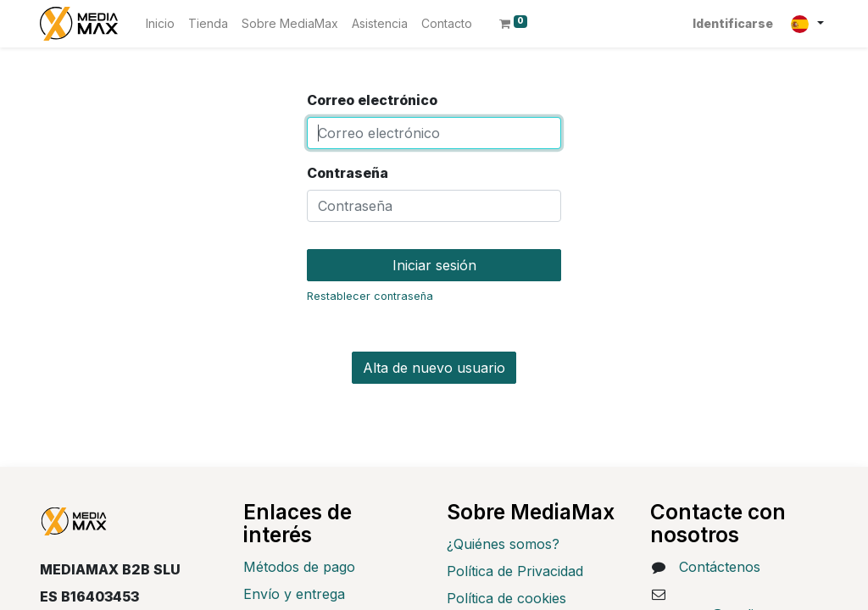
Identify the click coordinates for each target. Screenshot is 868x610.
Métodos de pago (299, 567)
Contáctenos (720, 567)
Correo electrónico (372, 100)
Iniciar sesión (434, 265)
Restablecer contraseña (370, 296)
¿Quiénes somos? (503, 544)
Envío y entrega (294, 594)
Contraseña (348, 173)
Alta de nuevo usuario (434, 368)
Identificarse (733, 23)
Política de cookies (506, 598)
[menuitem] (160, 23)
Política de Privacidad (515, 571)
